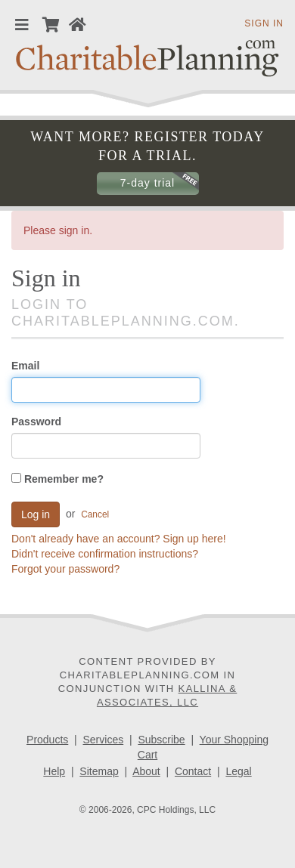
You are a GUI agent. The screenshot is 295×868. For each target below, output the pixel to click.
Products (47, 740)
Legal (238, 771)
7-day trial (147, 183)
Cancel (95, 514)
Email (25, 366)
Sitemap (99, 771)
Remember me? (57, 479)
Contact (193, 771)
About (146, 771)
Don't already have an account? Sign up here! (119, 539)
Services (104, 740)
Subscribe (161, 740)
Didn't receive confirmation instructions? (105, 554)
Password (36, 422)
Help (54, 771)
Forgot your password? (65, 569)
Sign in (264, 23)
